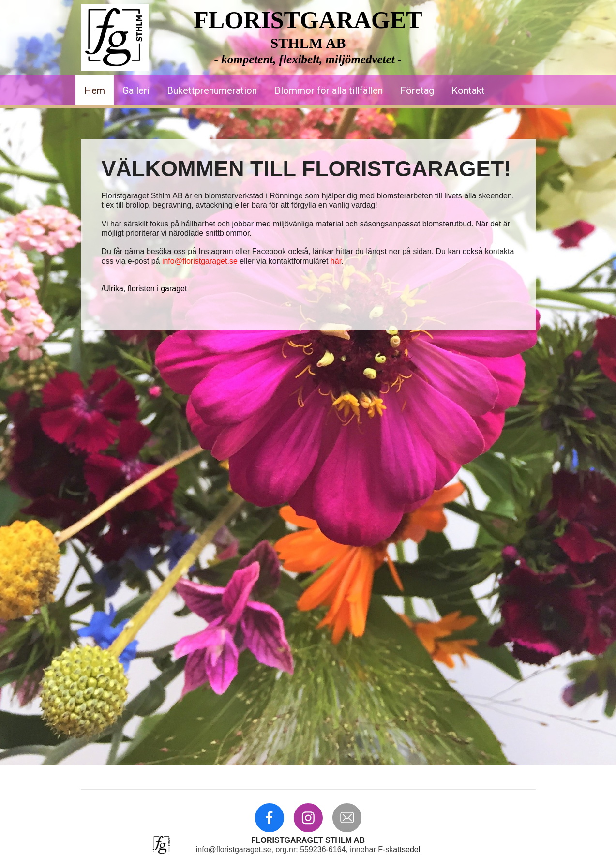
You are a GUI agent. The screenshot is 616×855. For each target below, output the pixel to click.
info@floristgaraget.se (200, 261)
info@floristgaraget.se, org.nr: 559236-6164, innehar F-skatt (299, 849)
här (336, 261)
